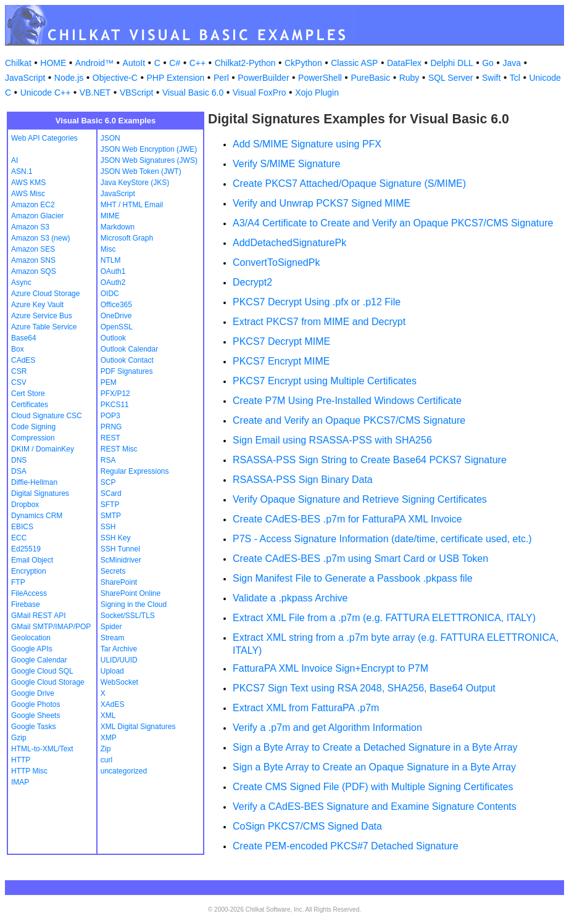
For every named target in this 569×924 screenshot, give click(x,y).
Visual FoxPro (260, 93)
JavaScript (25, 78)
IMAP (20, 782)
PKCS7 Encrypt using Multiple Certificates (325, 381)
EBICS (22, 527)
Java (512, 63)
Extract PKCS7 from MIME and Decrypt (319, 322)
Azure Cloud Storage (45, 294)
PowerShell (320, 78)
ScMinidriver (121, 560)
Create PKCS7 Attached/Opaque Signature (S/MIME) (349, 184)
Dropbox (25, 505)
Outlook (113, 338)
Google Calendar (39, 660)
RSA (108, 460)
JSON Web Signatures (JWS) (149, 160)
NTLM (111, 260)
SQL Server (451, 78)
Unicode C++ (46, 93)
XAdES (113, 704)
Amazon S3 (30, 227)
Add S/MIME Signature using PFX (307, 144)
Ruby (409, 78)
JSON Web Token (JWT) (141, 171)
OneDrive (116, 316)
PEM (109, 382)
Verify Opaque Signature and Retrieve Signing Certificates (360, 499)
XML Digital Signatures (138, 727)
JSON (110, 138)
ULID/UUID (119, 660)
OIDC (110, 294)
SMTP (111, 516)
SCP (108, 482)
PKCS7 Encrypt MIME (281, 361)
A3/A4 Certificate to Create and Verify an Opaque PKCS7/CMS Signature (393, 223)
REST (110, 438)
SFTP (110, 505)
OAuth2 (113, 283)
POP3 (110, 416)
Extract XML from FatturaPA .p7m (306, 708)
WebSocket (119, 682)
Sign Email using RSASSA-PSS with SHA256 (332, 440)
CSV (19, 382)
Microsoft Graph (127, 238)
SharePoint (119, 582)
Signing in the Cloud (134, 604)
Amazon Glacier (37, 216)
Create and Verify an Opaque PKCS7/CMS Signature (349, 420)
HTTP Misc (29, 771)
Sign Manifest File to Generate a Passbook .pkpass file (353, 578)
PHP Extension (175, 78)
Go (488, 63)
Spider (111, 627)
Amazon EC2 (33, 205)
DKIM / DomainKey (43, 449)
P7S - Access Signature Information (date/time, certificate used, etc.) (382, 539)
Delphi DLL (451, 63)
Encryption (29, 571)
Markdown (118, 227)
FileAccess (29, 593)
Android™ (94, 63)
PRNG (111, 427)
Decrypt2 (252, 282)
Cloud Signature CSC (47, 416)
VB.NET (95, 93)
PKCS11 (115, 405)
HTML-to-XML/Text (42, 749)
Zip (106, 749)
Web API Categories (44, 138)
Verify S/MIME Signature (286, 164)
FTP (18, 582)
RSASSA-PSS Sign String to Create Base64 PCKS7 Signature (370, 460)
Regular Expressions (135, 471)
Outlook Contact (127, 360)
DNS (19, 460)
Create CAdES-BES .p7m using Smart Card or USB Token (360, 559)
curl (106, 760)
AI (15, 160)
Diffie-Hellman (34, 482)
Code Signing (33, 427)
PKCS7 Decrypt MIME (281, 341)
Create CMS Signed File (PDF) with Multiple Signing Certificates (373, 787)
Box (18, 349)
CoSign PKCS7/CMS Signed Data (307, 826)
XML (108, 716)
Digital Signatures (40, 493)
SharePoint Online (131, 593)
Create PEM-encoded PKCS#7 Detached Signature (346, 846)
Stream (113, 638)
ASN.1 (22, 171)
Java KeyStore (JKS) (135, 183)
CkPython (303, 63)
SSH (108, 527)
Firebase (26, 604)
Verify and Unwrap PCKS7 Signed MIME (322, 203)
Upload (112, 671)
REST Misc (119, 449)
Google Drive (33, 693)
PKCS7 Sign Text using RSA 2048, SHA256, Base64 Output (364, 688)
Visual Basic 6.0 (193, 93)
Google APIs (32, 649)
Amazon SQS (34, 271)
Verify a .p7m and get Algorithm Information (327, 728)
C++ (197, 63)
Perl (221, 78)
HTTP (21, 760)
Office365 (116, 305)
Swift (491, 78)
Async (21, 283)
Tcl (515, 78)
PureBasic (370, 78)
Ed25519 (26, 549)
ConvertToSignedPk (276, 262)
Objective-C (115, 78)
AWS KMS (28, 183)
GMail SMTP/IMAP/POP (51, 627)
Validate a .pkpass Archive (290, 598)
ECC (19, 538)
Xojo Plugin (317, 93)
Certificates (30, 405)
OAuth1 (113, 271)
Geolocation (31, 638)
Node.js (69, 78)
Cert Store (28, 394)
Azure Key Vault (37, 305)
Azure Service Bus (42, 316)
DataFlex (404, 63)
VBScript (136, 93)
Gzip (19, 738)
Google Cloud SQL (42, 671)
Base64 (24, 338)
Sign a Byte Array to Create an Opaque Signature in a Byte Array (374, 767)
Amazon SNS (33, 260)
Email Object (32, 560)
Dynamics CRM (37, 516)
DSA (19, 471)
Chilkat (18, 63)
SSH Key (116, 538)
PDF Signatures (127, 371)
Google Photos (35, 704)
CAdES (23, 360)
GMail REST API (38, 616)
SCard (111, 493)
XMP (109, 738)
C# (175, 63)
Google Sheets (35, 716)
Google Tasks (34, 727)
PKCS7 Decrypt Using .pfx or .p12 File (317, 302)
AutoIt (134, 63)
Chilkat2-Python (245, 63)
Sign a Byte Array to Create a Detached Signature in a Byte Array (375, 747)
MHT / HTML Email (132, 205)
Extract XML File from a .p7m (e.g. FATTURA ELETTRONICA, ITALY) (384, 618)
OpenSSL (117, 327)
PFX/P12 (115, 394)
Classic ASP (354, 63)
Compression (33, 438)
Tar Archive (119, 649)
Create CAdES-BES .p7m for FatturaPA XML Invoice (347, 519)
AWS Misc (28, 194)
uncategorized (124, 771)
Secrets (113, 571)
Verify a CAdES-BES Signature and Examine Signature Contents (375, 806)
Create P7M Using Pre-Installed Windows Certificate (347, 401)
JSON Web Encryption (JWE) (149, 149)
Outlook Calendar (129, 349)
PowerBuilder (263, 78)
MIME (110, 216)
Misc (108, 249)
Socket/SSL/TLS (128, 616)
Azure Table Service (44, 327)
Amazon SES (33, 249)
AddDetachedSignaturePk (289, 243)
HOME (53, 63)
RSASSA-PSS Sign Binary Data (303, 480)
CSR (19, 371)
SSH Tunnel (120, 549)
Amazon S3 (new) (40, 238)
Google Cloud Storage (48, 682)
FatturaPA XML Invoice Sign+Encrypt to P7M (330, 668)
